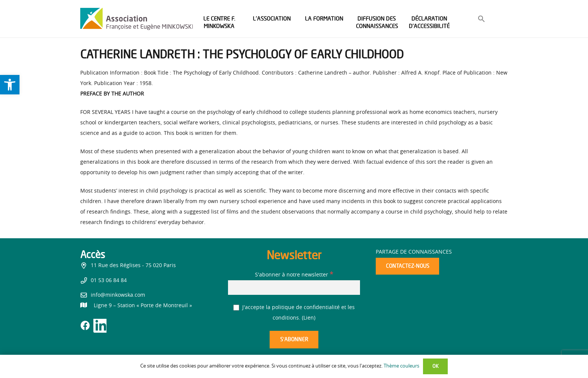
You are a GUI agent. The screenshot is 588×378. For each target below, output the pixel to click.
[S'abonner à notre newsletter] (294, 288)
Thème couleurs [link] (401, 366)
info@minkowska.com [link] (118, 295)
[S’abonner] (294, 340)
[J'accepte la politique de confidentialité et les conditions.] (236, 308)
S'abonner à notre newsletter (294, 275)
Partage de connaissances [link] (414, 252)
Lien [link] (309, 318)
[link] (10, 85)
